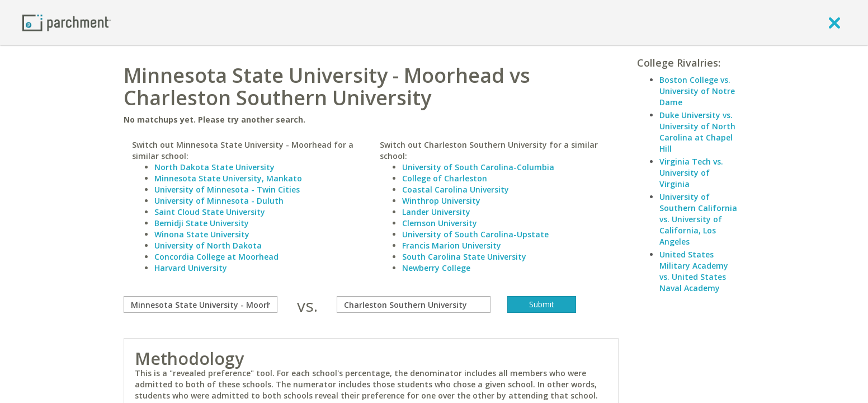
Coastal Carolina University (456, 189)
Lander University (436, 212)
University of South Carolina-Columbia (478, 167)
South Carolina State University (464, 257)
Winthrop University (441, 201)
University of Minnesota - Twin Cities (227, 189)
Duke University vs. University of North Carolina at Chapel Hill (697, 132)
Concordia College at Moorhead (216, 257)
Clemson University (440, 223)
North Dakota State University (214, 167)
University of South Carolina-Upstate (475, 234)
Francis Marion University (452, 245)
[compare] (201, 304)
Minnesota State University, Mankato (228, 178)
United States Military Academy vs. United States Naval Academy (694, 271)
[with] (414, 304)
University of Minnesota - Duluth (219, 201)
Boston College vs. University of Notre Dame (697, 91)
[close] (834, 22)
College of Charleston (445, 178)
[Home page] (67, 22)
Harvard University (191, 268)
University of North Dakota (208, 245)
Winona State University (202, 234)
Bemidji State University (202, 223)
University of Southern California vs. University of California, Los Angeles (698, 219)
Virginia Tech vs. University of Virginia (691, 173)
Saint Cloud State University (210, 212)
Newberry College (436, 268)
